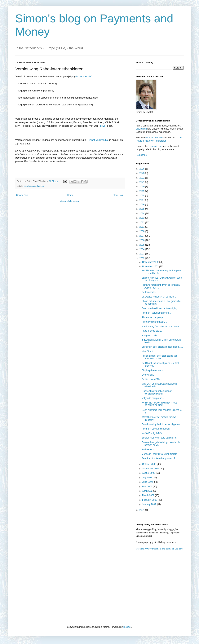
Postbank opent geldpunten (156, 429)
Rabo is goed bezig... (152, 331)
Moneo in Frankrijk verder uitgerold (159, 454)
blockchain (142, 129)
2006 (142, 240)
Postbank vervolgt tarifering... (156, 313)
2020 (142, 187)
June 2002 (148, 482)
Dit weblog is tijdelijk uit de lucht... (159, 297)
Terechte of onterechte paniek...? (158, 458)
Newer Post (22, 195)
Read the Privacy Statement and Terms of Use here (159, 549)
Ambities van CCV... (152, 379)
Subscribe (142, 155)
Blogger (127, 627)
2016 (142, 205)
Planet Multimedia (98, 140)
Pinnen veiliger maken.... (154, 322)
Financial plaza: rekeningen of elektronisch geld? (157, 392)
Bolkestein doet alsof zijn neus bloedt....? (162, 347)
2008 (142, 231)
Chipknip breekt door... (153, 370)
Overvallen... (148, 375)
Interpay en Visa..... (151, 335)
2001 (142, 510)
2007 (142, 236)
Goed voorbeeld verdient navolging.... (161, 308)
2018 (142, 196)
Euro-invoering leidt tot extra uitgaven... (162, 424)
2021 (142, 182)
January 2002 (149, 504)
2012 (142, 223)
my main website (154, 138)
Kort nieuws (148, 449)
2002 (142, 258)
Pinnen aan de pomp (152, 317)
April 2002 (148, 491)
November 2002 (151, 267)
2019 (142, 191)
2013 (142, 218)
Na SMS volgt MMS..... (153, 433)
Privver (102, 126)
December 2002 (151, 262)
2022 (142, 178)
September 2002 (151, 469)
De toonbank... (149, 292)
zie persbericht (83, 76)
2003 (142, 254)
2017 (142, 200)
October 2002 (149, 464)
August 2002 (149, 473)
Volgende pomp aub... (153, 398)
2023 (142, 173)
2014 (142, 214)
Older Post (118, 195)
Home (70, 195)
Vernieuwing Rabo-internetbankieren (160, 326)
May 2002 (148, 487)
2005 (142, 245)
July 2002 (147, 478)
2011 (142, 227)
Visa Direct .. (148, 351)
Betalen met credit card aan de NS (159, 438)
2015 (142, 209)
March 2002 (149, 495)
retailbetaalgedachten (34, 186)
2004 (142, 249)
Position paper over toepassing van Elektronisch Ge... (159, 357)
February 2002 (150, 500)
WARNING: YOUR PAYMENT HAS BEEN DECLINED (159, 404)
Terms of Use (155, 146)
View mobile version (70, 201)
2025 (142, 169)
